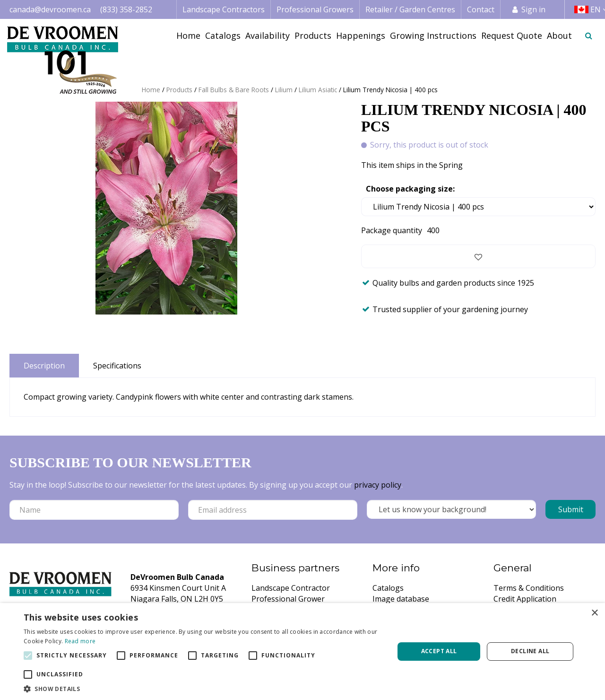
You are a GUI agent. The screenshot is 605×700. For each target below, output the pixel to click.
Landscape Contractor (291, 588)
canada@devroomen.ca (50, 9)
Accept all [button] (439, 651)
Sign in (533, 9)
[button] (203, 688)
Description (44, 366)
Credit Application (525, 599)
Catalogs (388, 588)
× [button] (594, 613)
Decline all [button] (530, 651)
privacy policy (378, 485)
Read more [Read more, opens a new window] (80, 641)
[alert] (302, 652)
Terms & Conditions (529, 588)
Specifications (117, 366)
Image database (401, 599)
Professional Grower (288, 599)
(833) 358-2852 (126, 9)
